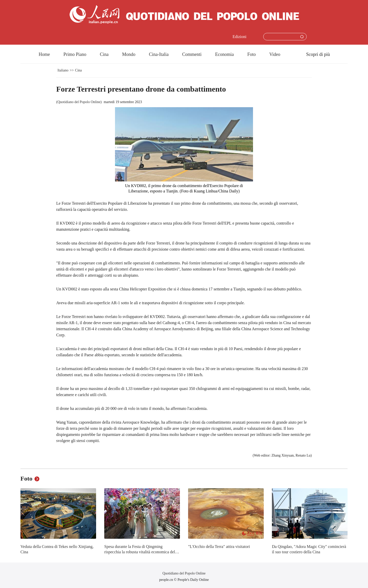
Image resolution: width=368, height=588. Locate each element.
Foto (252, 54)
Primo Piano (75, 54)
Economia (225, 54)
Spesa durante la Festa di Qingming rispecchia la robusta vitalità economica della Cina (141, 552)
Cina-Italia (159, 54)
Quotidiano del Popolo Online (79, 102)
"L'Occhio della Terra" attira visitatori (219, 547)
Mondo (129, 54)
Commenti (192, 54)
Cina (104, 54)
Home (44, 54)
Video (275, 54)
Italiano (63, 70)
